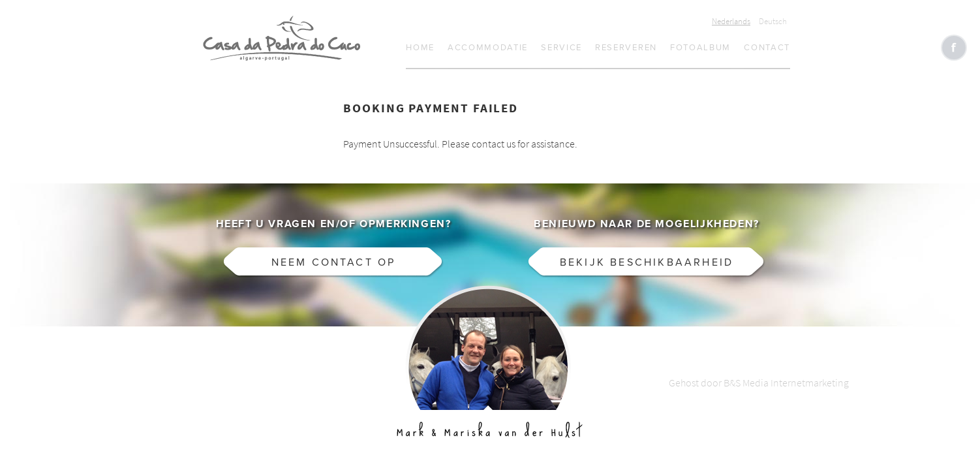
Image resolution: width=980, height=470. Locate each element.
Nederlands (731, 21)
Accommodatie (488, 48)
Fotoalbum (700, 48)
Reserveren (626, 48)
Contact (767, 48)
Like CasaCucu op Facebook (954, 48)
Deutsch (773, 21)
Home (420, 48)
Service (561, 48)
